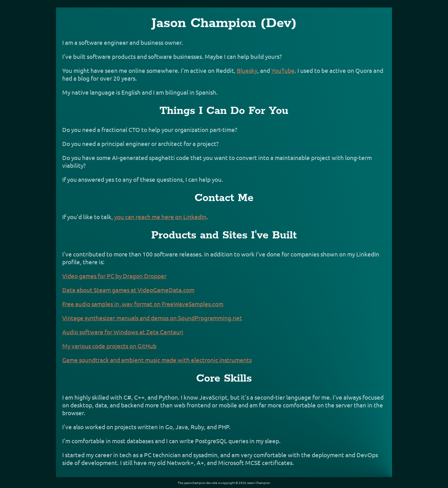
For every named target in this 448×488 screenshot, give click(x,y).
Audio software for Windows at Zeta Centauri (123, 332)
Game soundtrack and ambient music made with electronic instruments (157, 360)
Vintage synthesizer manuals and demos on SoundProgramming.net (152, 318)
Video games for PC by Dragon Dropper (114, 276)
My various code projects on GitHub (109, 346)
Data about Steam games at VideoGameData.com (128, 290)
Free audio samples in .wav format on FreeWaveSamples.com (143, 304)
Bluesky (247, 70)
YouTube (283, 70)
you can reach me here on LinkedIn (160, 217)
